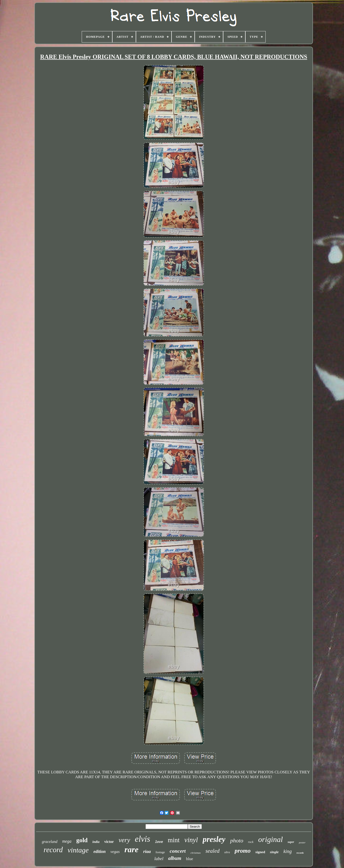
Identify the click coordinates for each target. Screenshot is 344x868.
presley (214, 839)
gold (82, 840)
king (287, 851)
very (124, 840)
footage (160, 852)
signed (260, 852)
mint (174, 840)
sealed (212, 851)
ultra (227, 852)
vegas (115, 852)
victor (109, 842)
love (159, 842)
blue (190, 859)
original (271, 839)
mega (67, 841)
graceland (50, 842)
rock (251, 842)
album (175, 858)
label (159, 859)
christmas (196, 853)
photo (237, 841)
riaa (147, 851)
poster (302, 842)
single (274, 852)
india (96, 842)
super (291, 842)
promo (243, 851)
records (300, 853)
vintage (78, 850)
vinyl (191, 840)
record (53, 850)
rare (132, 849)
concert (178, 851)
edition (99, 852)
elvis (143, 839)
